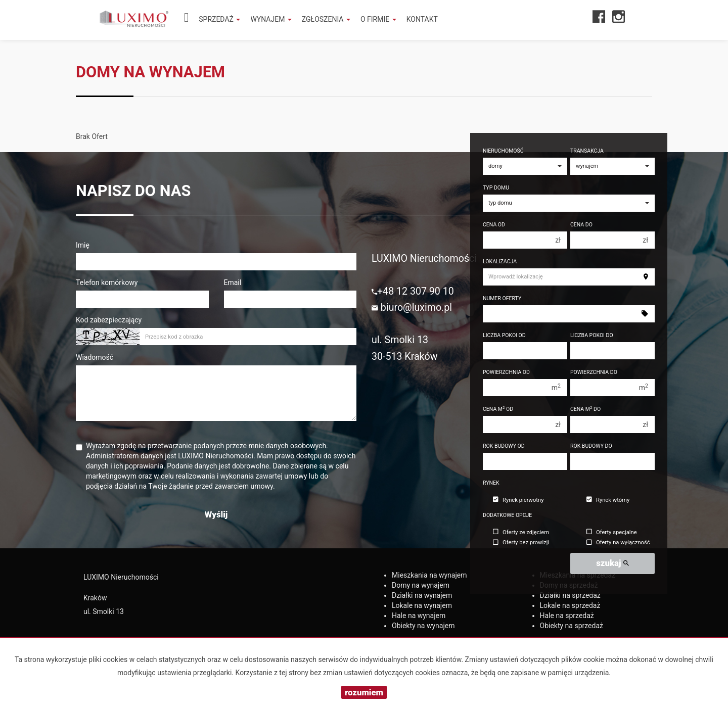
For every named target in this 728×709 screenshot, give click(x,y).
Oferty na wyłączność (618, 543)
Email (233, 282)
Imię (83, 245)
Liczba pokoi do (592, 335)
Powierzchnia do (594, 372)
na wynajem (429, 575)
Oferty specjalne (612, 532)
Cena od (494, 225)
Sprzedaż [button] (219, 19)
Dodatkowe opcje (507, 515)
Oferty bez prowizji (521, 543)
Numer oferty (502, 298)
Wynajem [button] (271, 19)
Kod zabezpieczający (109, 320)
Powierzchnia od (506, 372)
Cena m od (498, 409)
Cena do (581, 225)
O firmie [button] (378, 19)
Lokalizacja (500, 262)
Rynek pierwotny (518, 500)
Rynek (491, 483)
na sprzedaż (570, 595)
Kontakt (422, 19)
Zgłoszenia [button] (326, 19)
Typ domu (496, 188)
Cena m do (585, 409)
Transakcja (587, 151)
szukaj (612, 563)
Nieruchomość (503, 151)
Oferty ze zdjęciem (521, 532)
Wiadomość (95, 357)
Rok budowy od (504, 446)
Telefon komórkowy (107, 282)
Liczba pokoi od (504, 335)
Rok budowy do (591, 446)
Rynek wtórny (608, 500)
